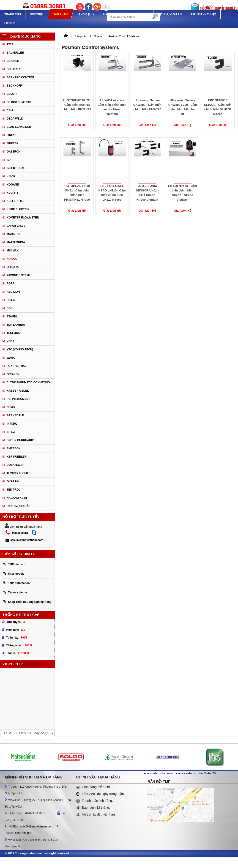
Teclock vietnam (16, 592)
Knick (11, 176)
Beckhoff (14, 86)
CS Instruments (19, 102)
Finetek (12, 143)
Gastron (14, 152)
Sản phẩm (60, 14)
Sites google (14, 574)
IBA (9, 160)
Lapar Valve (16, 226)
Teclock (13, 333)
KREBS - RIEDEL (18, 391)
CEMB (11, 407)
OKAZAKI (13, 481)
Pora (11, 284)
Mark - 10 (14, 234)
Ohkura (13, 267)
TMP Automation (16, 583)
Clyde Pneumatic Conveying (28, 382)
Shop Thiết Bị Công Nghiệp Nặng (27, 602)
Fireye (12, 135)
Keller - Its (15, 201)
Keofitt (12, 193)
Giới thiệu (37, 14)
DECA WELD (15, 119)
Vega (11, 341)
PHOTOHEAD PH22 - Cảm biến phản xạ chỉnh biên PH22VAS (77, 105)
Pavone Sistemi (18, 275)
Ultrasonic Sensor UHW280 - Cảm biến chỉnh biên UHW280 (147, 105)
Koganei (13, 185)
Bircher (13, 61)
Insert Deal (16, 168)
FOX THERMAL (17, 366)
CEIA (10, 110)
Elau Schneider (19, 127)
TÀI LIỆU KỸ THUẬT (203, 14)
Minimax (13, 251)
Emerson (14, 448)
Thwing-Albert (18, 473)
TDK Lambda (16, 325)
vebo (155, 773)
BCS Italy (14, 69)
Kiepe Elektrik (18, 209)
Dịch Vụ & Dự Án (170, 14)
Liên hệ (10, 23)
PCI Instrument (18, 399)
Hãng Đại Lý (85, 14)
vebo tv (147, 773)
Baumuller (15, 53)
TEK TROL (14, 490)
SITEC (11, 432)
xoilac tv (172, 773)
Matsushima (16, 242)
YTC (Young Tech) (20, 349)
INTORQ (12, 424)
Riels (11, 300)
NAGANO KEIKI (17, 498)
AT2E (10, 44)
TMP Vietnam (14, 564)
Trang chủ (13, 14)
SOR (10, 308)
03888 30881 (20, 533)
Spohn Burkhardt (21, 440)
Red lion (13, 292)
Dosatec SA (16, 465)
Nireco (12, 259)
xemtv (181, 773)
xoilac (163, 773)
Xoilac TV (210, 773)
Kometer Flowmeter (23, 218)
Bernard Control (21, 77)
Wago (11, 358)
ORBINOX (13, 374)
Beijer (12, 94)
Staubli (12, 317)
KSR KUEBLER (17, 457)
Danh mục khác (19, 506)
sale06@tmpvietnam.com (24, 540)
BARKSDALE (15, 415)
